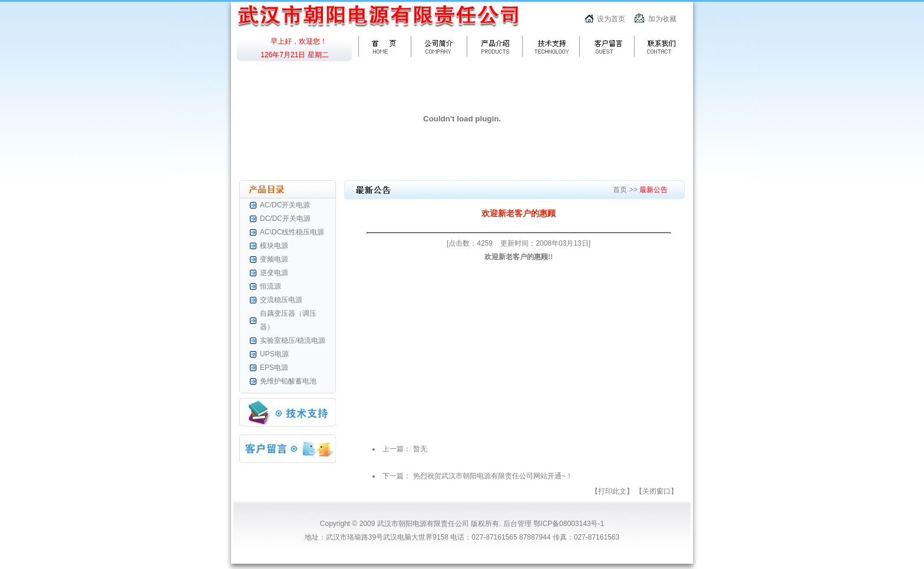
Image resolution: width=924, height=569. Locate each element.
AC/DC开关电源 (285, 205)
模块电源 (274, 246)
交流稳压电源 (281, 300)
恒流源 (270, 286)
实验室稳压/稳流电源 (293, 340)
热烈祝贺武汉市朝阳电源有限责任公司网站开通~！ (493, 476)
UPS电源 (274, 354)
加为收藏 (662, 19)
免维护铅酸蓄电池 (288, 381)
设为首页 (611, 19)
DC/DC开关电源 (285, 219)
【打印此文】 (612, 491)
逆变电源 (274, 273)
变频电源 (274, 259)
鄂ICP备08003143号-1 (568, 524)
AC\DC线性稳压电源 (292, 232)
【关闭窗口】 (656, 491)
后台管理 (517, 524)
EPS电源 (274, 368)
